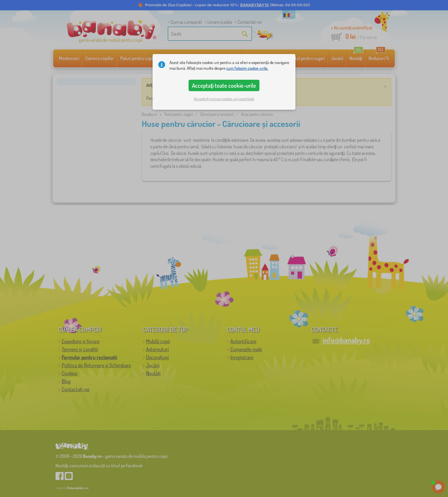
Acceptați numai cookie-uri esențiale (224, 99)
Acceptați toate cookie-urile (224, 85)
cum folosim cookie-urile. (247, 68)
